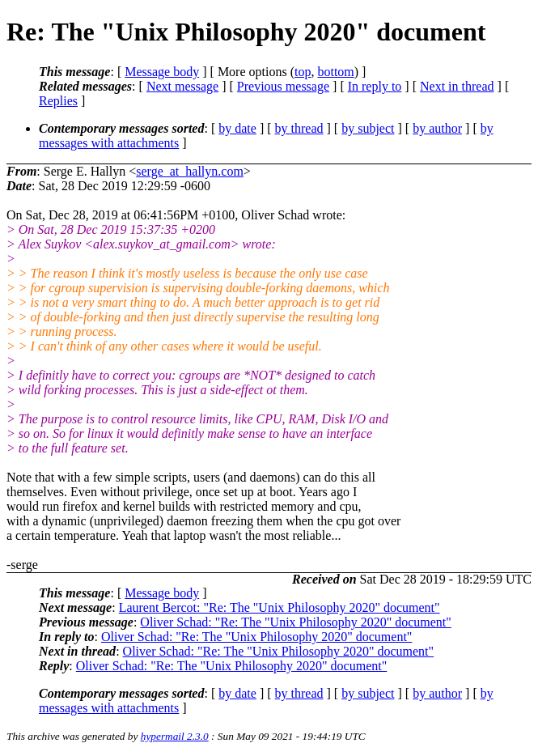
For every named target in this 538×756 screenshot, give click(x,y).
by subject (368, 128)
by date (237, 128)
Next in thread (457, 86)
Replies (58, 101)
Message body (162, 72)
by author (437, 128)
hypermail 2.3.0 (175, 736)
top (303, 72)
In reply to (375, 86)
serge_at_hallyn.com (190, 171)
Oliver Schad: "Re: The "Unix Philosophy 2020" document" (295, 622)
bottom (335, 72)
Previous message (283, 86)
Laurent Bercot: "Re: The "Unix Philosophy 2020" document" (280, 607)
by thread (299, 128)
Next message (182, 86)
